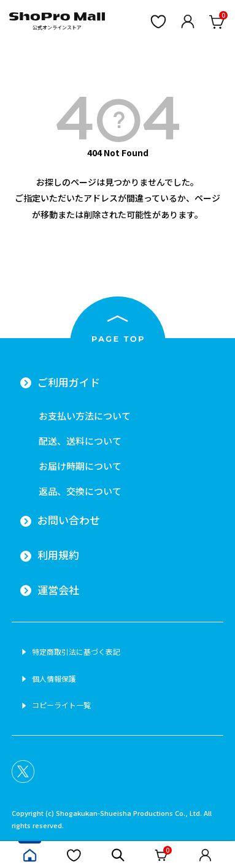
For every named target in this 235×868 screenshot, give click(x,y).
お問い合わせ (69, 520)
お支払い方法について (85, 416)
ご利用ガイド (69, 382)
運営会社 (58, 590)
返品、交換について (80, 491)
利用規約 (58, 555)
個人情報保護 (54, 679)
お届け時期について (80, 466)
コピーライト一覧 (61, 705)
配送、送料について (80, 441)
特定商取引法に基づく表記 (76, 652)
